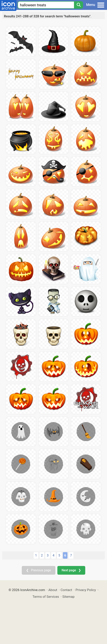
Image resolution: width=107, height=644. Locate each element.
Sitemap (68, 597)
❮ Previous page (39, 570)
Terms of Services (46, 597)
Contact (66, 590)
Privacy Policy (86, 590)
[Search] (79, 5)
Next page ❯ (71, 570)
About (53, 590)
